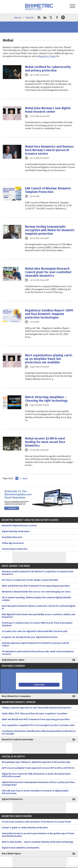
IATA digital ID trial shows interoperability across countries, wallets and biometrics (38, 616)
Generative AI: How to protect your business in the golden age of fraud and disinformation (38, 835)
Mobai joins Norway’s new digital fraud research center (48, 110)
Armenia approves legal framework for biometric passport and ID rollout (35, 644)
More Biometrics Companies (16, 696)
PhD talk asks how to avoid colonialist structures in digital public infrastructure (35, 792)
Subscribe (30, 17)
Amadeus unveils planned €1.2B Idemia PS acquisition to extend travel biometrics (38, 573)
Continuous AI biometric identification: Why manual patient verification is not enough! (39, 732)
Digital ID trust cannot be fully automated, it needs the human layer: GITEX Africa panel (36, 775)
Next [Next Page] (25, 478)
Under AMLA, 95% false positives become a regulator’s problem (35, 714)
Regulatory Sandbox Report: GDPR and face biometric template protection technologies (49, 314)
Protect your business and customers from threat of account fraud (36, 822)
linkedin (45, 17)
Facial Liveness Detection (15, 549)
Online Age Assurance (13, 543)
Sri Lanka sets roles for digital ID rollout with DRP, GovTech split (35, 631)
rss (39, 17)
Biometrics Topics (47, 56)
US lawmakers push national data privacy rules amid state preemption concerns (38, 653)
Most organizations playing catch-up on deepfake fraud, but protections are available (49, 359)
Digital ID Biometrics (12, 799)
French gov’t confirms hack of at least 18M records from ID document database (37, 624)
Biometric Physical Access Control (19, 526)
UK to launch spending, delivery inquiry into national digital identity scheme (36, 599)
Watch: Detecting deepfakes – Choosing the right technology (46, 399)
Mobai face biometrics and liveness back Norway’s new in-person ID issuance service (49, 150)
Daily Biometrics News (13, 660)
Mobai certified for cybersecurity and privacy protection (48, 69)
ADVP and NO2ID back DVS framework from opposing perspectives (36, 586)
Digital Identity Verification (16, 531)
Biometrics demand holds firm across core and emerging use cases (36, 592)
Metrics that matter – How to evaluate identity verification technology (38, 842)
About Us (18, 17)
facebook (57, 17)
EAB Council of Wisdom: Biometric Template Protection (48, 190)
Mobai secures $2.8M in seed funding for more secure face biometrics (45, 442)
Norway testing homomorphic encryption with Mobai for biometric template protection (50, 230)
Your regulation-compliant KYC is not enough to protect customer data (38, 725)
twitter (51, 17)
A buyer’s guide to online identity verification (25, 828)
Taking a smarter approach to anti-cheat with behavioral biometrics (37, 708)
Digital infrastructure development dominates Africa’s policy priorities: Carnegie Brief (39, 784)
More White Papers (12, 854)
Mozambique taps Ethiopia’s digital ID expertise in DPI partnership (36, 762)
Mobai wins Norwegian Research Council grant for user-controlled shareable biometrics (48, 272)
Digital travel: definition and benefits (21, 848)
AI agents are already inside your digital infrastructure (30, 637)
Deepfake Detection (12, 537)
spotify (63, 17)
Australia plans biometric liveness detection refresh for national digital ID (39, 607)
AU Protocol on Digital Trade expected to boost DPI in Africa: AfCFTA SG (38, 768)
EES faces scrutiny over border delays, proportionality (30, 580)
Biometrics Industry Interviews (18, 740)
